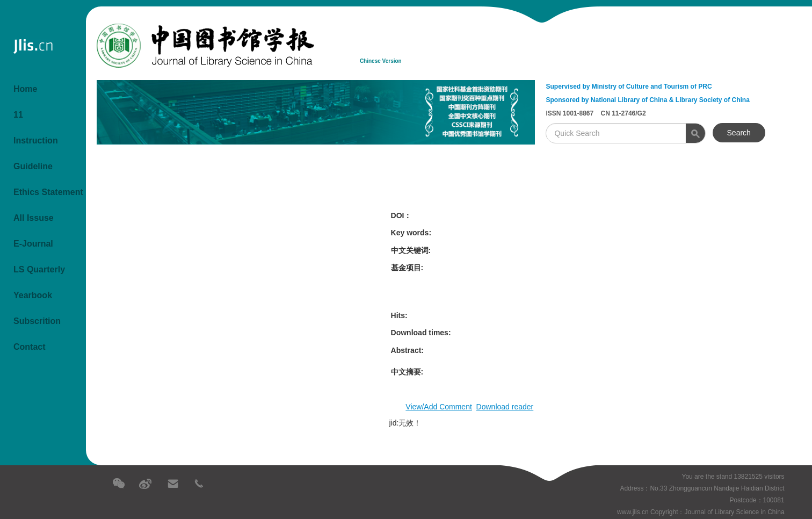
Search (739, 133)
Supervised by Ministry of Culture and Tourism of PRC (629, 86)
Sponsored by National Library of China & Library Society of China (647, 100)
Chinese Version (381, 61)
